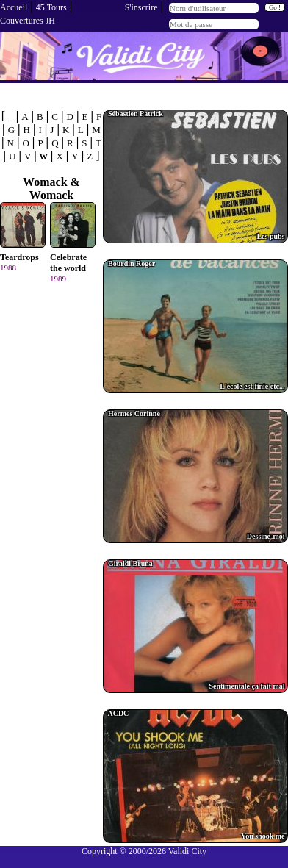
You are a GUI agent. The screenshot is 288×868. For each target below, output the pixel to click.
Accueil (14, 7)
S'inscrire (141, 7)
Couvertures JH (28, 21)
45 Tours (51, 7)
